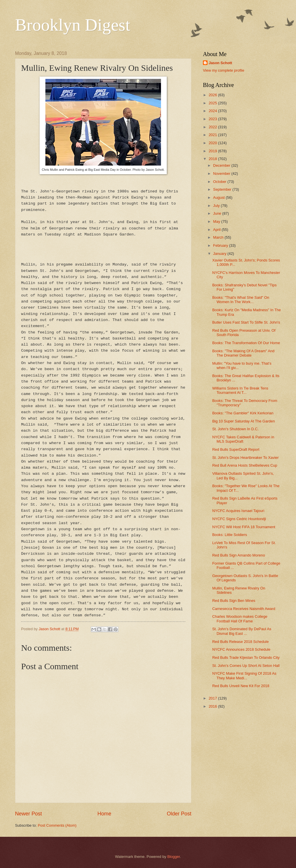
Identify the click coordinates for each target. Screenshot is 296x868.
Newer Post (28, 814)
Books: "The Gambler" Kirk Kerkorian (243, 413)
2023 (213, 119)
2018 (213, 159)
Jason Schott (220, 63)
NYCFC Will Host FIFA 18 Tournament (244, 527)
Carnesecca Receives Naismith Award (244, 609)
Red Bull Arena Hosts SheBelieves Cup (245, 465)
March (219, 237)
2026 (213, 95)
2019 (213, 151)
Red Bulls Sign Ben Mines (234, 601)
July (217, 206)
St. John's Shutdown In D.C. (235, 429)
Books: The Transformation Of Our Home (246, 343)
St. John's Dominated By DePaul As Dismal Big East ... (242, 631)
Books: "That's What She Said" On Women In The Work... (241, 300)
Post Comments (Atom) (57, 825)
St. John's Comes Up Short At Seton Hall (246, 666)
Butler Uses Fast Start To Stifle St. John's (246, 322)
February (221, 245)
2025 (213, 103)
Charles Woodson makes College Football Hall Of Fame (240, 619)
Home (104, 814)
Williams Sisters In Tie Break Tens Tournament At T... (240, 390)
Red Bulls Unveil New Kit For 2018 (241, 686)
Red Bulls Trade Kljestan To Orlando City (246, 658)
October (220, 182)
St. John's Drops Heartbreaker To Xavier (245, 458)
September (223, 189)
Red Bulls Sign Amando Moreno (239, 555)
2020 (213, 143)
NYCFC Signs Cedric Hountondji (239, 519)
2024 (213, 111)
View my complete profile (224, 70)
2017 (213, 698)
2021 (213, 135)
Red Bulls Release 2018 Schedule (240, 642)
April (217, 230)
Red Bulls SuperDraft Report (236, 449)
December (222, 165)
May (217, 221)
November (222, 174)
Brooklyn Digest (73, 25)
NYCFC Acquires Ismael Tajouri (238, 511)
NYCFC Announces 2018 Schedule (241, 649)
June (218, 213)
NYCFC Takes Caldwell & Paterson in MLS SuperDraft (243, 439)
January (220, 254)
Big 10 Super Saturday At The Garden (244, 421)
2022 (213, 127)
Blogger (174, 857)
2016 (213, 706)
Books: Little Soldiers (230, 535)
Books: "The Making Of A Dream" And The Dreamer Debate (243, 353)
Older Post (179, 814)
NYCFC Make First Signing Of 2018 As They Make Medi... (244, 676)
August (219, 197)
